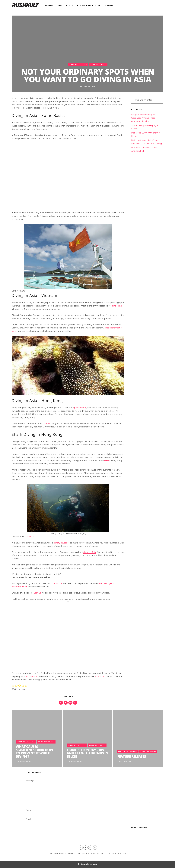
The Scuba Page (88, 86)
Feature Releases (132, 756)
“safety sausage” (62, 543)
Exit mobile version (87, 864)
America (49, 5)
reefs (48, 424)
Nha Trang (117, 306)
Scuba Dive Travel (98, 65)
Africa (70, 5)
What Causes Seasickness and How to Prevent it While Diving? (34, 751)
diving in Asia (89, 552)
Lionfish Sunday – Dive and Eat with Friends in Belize (87, 753)
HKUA (107, 461)
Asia (60, 5)
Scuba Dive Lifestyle (78, 65)
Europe (109, 5)
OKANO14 (30, 537)
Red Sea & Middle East (89, 5)
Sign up (38, 593)
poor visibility (80, 408)
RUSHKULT (32, 676)
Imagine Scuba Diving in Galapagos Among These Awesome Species (143, 118)
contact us (57, 583)
